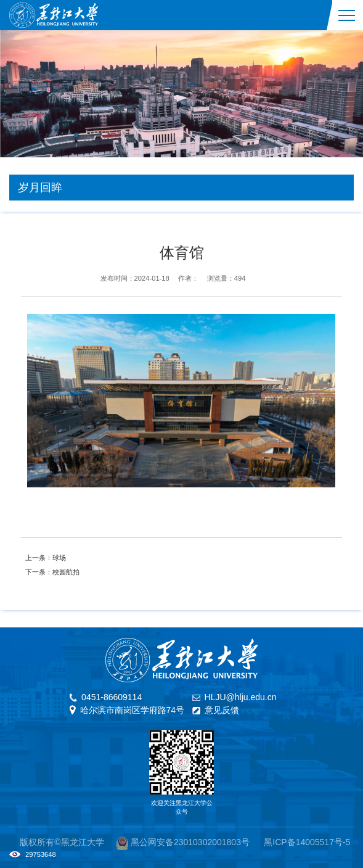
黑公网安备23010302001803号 (190, 842)
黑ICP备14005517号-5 (307, 842)
